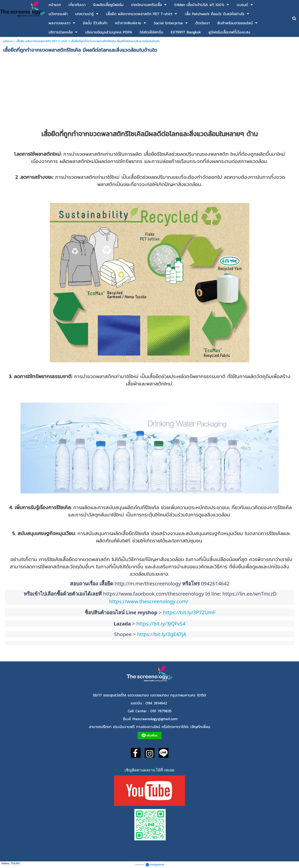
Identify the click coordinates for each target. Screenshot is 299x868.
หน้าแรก (8, 41)
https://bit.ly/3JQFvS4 (162, 623)
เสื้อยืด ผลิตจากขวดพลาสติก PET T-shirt (42, 41)
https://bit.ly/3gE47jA (162, 634)
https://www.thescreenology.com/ (149, 601)
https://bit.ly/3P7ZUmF (189, 612)
